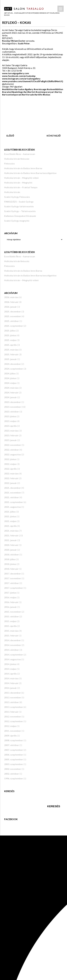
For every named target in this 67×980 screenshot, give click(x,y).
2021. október (12, 497)
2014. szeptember (14, 655)
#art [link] (26, 92)
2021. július (10, 512)
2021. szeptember (14, 502)
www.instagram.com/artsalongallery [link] (21, 79)
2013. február (11, 712)
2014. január (11, 688)
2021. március (11, 531)
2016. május (10, 597)
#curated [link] (7, 92)
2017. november (13, 578)
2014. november (13, 645)
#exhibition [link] (8, 89)
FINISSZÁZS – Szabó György (19, 202)
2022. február (11, 478)
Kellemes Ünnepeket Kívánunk (20, 216)
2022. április (10, 469)
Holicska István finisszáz (17, 159)
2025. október (12, 321)
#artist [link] (32, 92)
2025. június (10, 335)
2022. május (10, 464)
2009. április (10, 736)
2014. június (10, 664)
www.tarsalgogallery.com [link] (16, 73)
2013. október (12, 702)
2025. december (13, 311)
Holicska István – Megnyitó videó (21, 178)
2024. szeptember (14, 369)
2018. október (12, 554)
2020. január (11, 550)
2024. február (11, 392)
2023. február (11, 435)
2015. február (11, 635)
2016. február (11, 602)
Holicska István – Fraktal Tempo (21, 187)
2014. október (12, 650)
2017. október (12, 583)
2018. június (10, 564)
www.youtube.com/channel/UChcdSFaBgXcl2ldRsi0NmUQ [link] (33, 81)
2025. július (10, 331)
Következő (54, 136)
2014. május (10, 669)
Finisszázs (9, 163)
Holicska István (12, 192)
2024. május (10, 383)
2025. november (13, 316)
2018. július (10, 559)
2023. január (11, 440)
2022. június (10, 459)
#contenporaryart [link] (45, 92)
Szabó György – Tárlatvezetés (20, 211)
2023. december (13, 402)
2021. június (10, 516)
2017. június (10, 593)
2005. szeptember (14, 759)
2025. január (11, 359)
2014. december (13, 640)
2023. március (11, 431)
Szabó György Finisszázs (17, 197)
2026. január (11, 307)
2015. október (12, 616)
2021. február (11, 535)
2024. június (10, 378)
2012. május (10, 726)
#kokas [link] (46, 95)
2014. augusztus (13, 659)
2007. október (12, 745)
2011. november (13, 731)
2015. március (11, 631)
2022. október (12, 450)
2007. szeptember (14, 750)
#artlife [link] (38, 95)
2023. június (10, 416)
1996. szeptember (14, 778)
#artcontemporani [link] (12, 95)
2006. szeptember (14, 755)
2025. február (11, 354)
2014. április (10, 674)
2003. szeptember (14, 764)
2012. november (13, 716)
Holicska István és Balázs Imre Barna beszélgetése (30, 173)
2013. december (13, 693)
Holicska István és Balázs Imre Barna (23, 168)
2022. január (11, 483)
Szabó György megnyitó (17, 221)
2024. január (11, 397)
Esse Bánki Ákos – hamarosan (20, 154)
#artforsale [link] (28, 95)
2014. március (11, 678)
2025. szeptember (14, 326)
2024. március (11, 388)
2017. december (13, 574)
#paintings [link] (18, 92)
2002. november (13, 769)
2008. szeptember (14, 740)
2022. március (11, 473)
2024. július (10, 373)
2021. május (10, 521)
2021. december (13, 488)
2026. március (11, 297)
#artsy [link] (59, 92)
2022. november (13, 445)
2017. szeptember (14, 588)
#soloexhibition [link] (55, 89)
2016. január (11, 607)
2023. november (13, 407)
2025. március (11, 350)
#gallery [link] (29, 89)
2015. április (10, 626)
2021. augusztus (13, 507)
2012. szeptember (14, 721)
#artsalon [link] (19, 89)
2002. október (12, 774)
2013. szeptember (14, 707)
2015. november (13, 612)
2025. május (10, 340)
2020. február (11, 545)
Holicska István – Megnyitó (18, 183)
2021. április (10, 526)
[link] (19, 76)
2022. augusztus (13, 454)
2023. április (10, 426)
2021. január (11, 540)
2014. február (11, 683)
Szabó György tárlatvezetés (19, 206)
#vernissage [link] (40, 89)
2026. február (11, 302)
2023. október (12, 412)
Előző (10, 136)
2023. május (10, 421)
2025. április (10, 345)
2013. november (13, 697)
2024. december (13, 364)
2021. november (13, 493)
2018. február (11, 569)
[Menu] (61, 9)
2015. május (10, 621)
